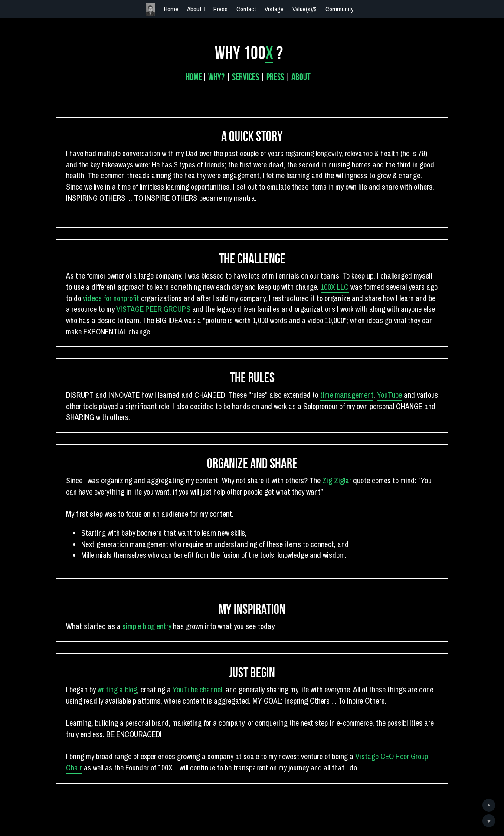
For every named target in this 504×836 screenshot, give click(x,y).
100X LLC (325, 286)
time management (346, 395)
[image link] (151, 9)
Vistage (274, 9)
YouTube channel (194, 692)
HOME (197, 74)
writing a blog (114, 692)
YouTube (389, 395)
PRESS (279, 74)
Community (339, 9)
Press (221, 9)
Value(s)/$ (304, 9)
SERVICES (250, 74)
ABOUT (304, 74)
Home (171, 9)
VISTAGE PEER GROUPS (146, 309)
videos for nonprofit (100, 297)
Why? (220, 74)
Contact (246, 9)
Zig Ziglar (335, 481)
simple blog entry (144, 628)
